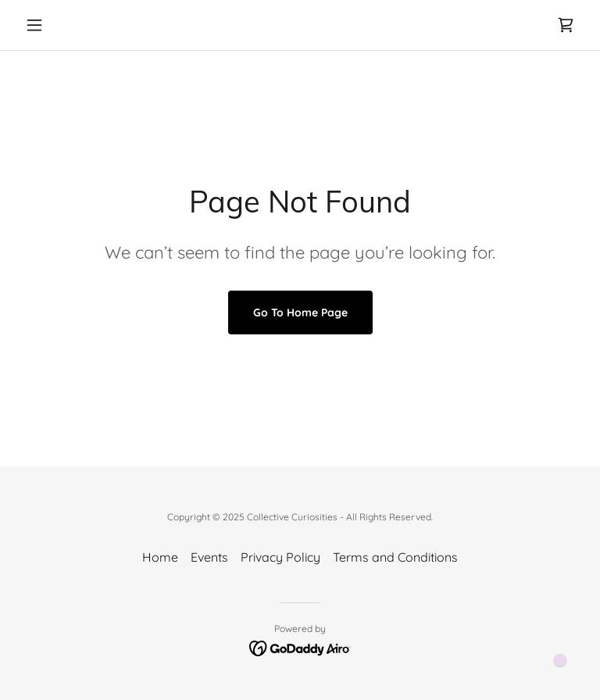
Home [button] (160, 557)
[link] (566, 25)
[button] (61, 25)
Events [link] (209, 557)
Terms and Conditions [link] (395, 557)
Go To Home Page (300, 312)
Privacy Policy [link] (280, 557)
